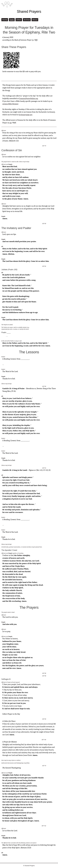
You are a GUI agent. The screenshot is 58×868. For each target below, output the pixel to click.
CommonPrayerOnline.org (29, 99)
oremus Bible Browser (10, 104)
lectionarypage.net (26, 115)
